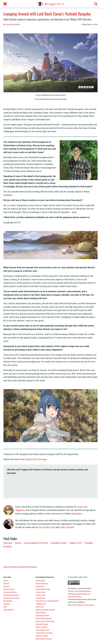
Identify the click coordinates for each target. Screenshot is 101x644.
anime (18, 543)
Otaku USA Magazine (44, 618)
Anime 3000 (40, 581)
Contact (6, 586)
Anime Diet (40, 586)
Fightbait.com (41, 604)
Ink (19, 24)
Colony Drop (40, 595)
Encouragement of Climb (36, 543)
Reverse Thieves (42, 624)
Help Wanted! (9, 610)
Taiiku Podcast (67, 527)
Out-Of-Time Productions (45, 621)
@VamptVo (77, 514)
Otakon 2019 (76, 543)
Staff (5, 607)
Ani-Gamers (72, 588)
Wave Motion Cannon (44, 639)
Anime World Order (43, 589)
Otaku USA (90, 524)
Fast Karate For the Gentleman (47, 601)
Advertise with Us (10, 592)
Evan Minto (10, 24)
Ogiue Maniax (41, 612)
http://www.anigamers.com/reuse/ (81, 605)
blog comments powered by (20, 567)
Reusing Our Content (11, 598)
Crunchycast (40, 598)
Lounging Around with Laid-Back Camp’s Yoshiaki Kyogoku (47, 14)
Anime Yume (40, 592)
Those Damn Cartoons (44, 633)
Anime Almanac (42, 583)
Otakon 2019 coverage (36, 459)
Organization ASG (42, 615)
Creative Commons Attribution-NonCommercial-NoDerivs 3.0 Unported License (80, 594)
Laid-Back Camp (59, 543)
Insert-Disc (40, 607)
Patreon (6, 583)
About (6, 581)
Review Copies (9, 589)
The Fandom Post (47, 527)
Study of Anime (41, 627)
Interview (8, 543)
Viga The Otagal (42, 636)
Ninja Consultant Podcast (45, 610)
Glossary (7, 604)
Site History (8, 601)
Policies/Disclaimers (11, 595)
